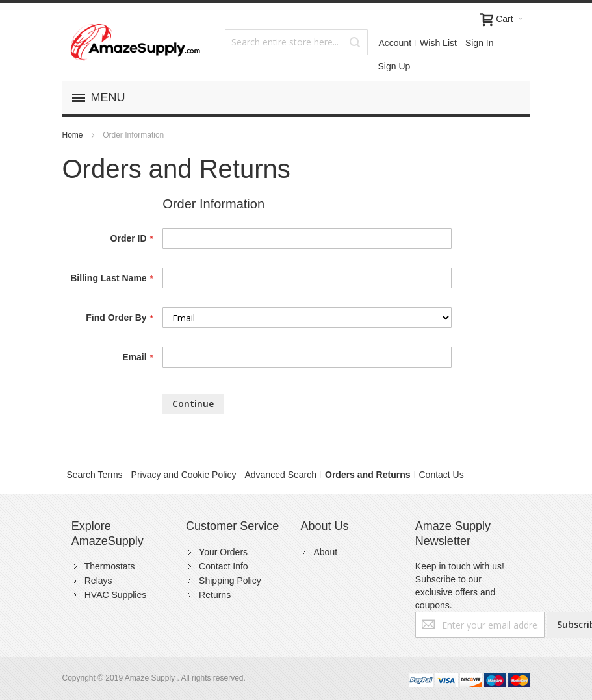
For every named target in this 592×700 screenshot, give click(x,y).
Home (74, 135)
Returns (215, 595)
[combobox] (296, 42)
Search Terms (95, 475)
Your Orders (223, 552)
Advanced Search (280, 475)
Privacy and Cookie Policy (184, 475)
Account (395, 43)
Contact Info (224, 566)
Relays (98, 581)
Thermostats (110, 566)
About (325, 552)
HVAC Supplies (115, 595)
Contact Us (441, 475)
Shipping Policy (230, 581)
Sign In (480, 43)
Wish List (438, 43)
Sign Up (394, 66)
